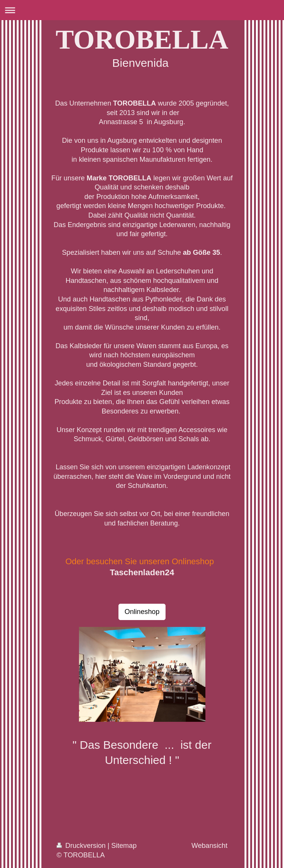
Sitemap (124, 846)
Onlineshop (142, 612)
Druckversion (82, 846)
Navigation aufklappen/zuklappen (142, 10)
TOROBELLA (142, 39)
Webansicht (209, 846)
